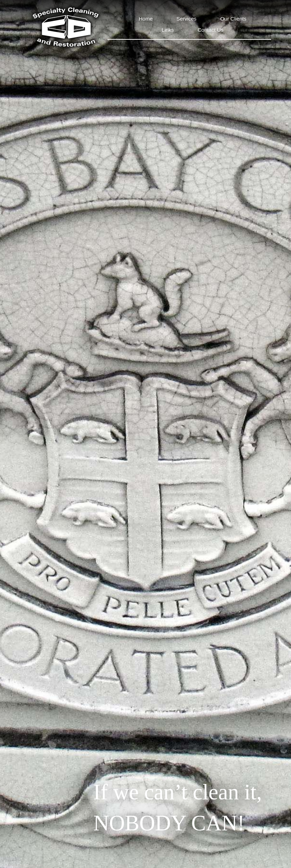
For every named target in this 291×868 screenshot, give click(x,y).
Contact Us (210, 30)
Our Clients (233, 19)
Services (186, 19)
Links (168, 30)
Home (146, 19)
